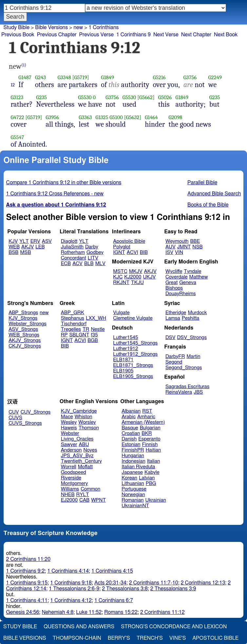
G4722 (18, 117)
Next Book (226, 35)
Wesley (69, 422)
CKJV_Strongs (25, 346)
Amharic (146, 417)
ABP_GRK (73, 313)
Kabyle (152, 472)
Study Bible (17, 27)
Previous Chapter (57, 35)
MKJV (136, 271)
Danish (129, 439)
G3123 (17, 97)
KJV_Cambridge (79, 411)
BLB (89, 264)
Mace (67, 417)
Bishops (174, 288)
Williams (70, 489)
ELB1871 (123, 360)
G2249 (215, 77)
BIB (144, 252)
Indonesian (133, 461)
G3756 (190, 77)
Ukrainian (156, 500)
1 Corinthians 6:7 (114, 600)
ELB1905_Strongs (133, 376)
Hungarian (133, 456)
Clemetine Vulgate (133, 318)
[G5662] (146, 97)
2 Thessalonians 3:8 (125, 589)
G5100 (116, 117)
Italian (154, 461)
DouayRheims (181, 294)
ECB (66, 264)
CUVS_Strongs (25, 423)
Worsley (87, 422)
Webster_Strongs (28, 324)
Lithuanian (133, 483)
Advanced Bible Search (214, 194)
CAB (84, 500)
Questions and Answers (79, 627)
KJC (118, 277)
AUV (171, 247)
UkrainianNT (135, 506)
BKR (147, 433)
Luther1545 (125, 338)
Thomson (89, 428)
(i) (24, 65)
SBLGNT (79, 335)
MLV (100, 264)
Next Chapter (196, 35)
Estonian (131, 445)
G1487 (25, 77)
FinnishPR (133, 450)
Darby (92, 247)
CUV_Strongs (36, 412)
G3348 (64, 77)
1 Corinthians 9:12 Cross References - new (55, 194)
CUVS (15, 418)
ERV (35, 241)
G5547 (18, 137)
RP (64, 335)
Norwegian (133, 495)
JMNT (184, 247)
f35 (95, 335)
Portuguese (134, 489)
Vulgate (121, 313)
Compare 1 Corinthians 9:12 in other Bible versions (64, 183)
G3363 (85, 117)
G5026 (165, 97)
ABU (84, 445)
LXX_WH (96, 318)
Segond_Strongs (184, 368)
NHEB (68, 495)
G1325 (102, 117)
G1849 (107, 77)
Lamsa (173, 318)
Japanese (132, 472)
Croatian (131, 433)
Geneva (188, 283)
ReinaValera (179, 392)
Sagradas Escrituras (187, 387)
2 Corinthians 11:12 (162, 612)
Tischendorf (74, 324)
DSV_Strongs (192, 338)
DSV (171, 338)
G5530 (85, 97)
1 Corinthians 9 (133, 35)
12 (13, 85)
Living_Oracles (77, 439)
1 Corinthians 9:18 (71, 583)
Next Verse (166, 35)
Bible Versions (51, 27)
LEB (40, 247)
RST (147, 411)
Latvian (147, 478)
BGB (93, 340)
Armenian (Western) (143, 422)
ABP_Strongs (23, 313)
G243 (40, 77)
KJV (13, 241)
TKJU (137, 283)
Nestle (98, 329)
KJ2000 (133, 277)
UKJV (149, 277)
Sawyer (69, 445)
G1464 (151, 117)
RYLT (82, 495)
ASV (47, 241)
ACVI (133, 252)
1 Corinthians (104, 27)
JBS (198, 392)
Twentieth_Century (81, 461)
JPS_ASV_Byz (77, 456)
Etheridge (176, 313)
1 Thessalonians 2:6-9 (74, 589)
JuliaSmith (72, 247)
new (78, 27)
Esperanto (149, 439)
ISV (169, 252)
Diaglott (69, 241)
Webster (70, 433)
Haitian (153, 450)
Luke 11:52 (89, 612)
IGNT (119, 252)
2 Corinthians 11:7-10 (154, 583)
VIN (179, 252)
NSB (197, 247)
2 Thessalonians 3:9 (173, 589)
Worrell (69, 467)
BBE (195, 241)
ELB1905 (123, 371)
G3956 (52, 117)
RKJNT (121, 283)
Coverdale (177, 277)
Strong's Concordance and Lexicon (174, 627)
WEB (14, 247)
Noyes (90, 450)
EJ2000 (69, 500)
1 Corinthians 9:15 (27, 583)
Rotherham (73, 252)
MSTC (120, 271)
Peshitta (191, 318)
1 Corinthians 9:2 (26, 571)
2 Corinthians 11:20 (28, 559)
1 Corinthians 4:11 (27, 600)
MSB (25, 252)
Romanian (133, 500)
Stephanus (73, 318)
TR (86, 329)
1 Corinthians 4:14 (68, 571)
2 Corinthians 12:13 (203, 583)
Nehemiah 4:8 (57, 612)
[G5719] (81, 77)
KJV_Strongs (23, 318)
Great (171, 283)
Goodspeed (74, 472)
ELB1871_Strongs (133, 365)
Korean (129, 478)
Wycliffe (174, 271)
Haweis (69, 428)
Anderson (71, 450)
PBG (151, 483)
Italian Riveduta (138, 467)
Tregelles (71, 329)
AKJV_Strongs (25, 340)
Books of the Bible (208, 205)
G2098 (176, 117)
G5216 (159, 77)
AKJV (28, 247)
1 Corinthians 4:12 (71, 600)
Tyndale (192, 271)
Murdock (197, 313)
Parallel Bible (202, 183)
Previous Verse (96, 35)
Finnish (150, 445)
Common (90, 489)
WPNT (98, 500)
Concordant (74, 258)
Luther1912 (125, 349)
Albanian (131, 411)
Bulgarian (150, 428)
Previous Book (18, 35)
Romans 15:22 (121, 612)
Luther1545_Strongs (135, 343)
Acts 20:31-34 (110, 583)
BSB (13, 252)
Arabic (129, 417)
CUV (14, 412)
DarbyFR (175, 357)
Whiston (84, 417)
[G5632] (133, 117)
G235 (41, 97)
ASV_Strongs (23, 329)
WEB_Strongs (24, 335)
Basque (130, 428)
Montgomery (75, 483)
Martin (193, 357)
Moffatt (85, 467)
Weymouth (177, 241)
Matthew (199, 277)
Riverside (71, 478)
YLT (24, 241)
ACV (77, 264)
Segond (174, 362)
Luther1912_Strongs (135, 354)
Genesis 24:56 (23, 612)
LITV (93, 258)
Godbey (95, 252)
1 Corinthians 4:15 (112, 571)
